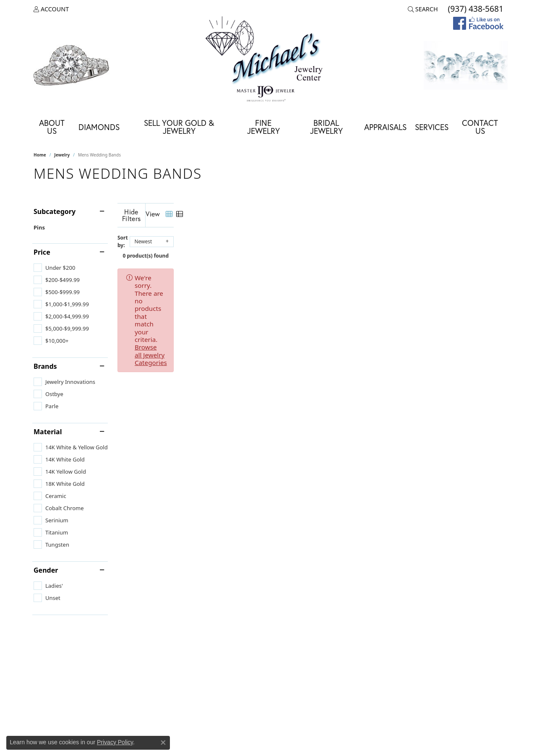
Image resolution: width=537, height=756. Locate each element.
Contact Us (480, 127)
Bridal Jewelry (326, 127)
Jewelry (62, 155)
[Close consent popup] (163, 743)
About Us (52, 127)
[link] (475, 9)
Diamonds (99, 127)
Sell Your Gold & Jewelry (179, 127)
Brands (45, 366)
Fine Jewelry (263, 127)
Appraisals (385, 127)
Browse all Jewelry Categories (357, 271)
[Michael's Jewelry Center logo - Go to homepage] (268, 60)
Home (40, 155)
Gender (46, 570)
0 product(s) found (310, 249)
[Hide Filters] (214, 213)
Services (432, 127)
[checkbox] (54, 268)
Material (48, 432)
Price (42, 252)
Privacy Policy (115, 742)
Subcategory (55, 211)
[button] (51, 9)
